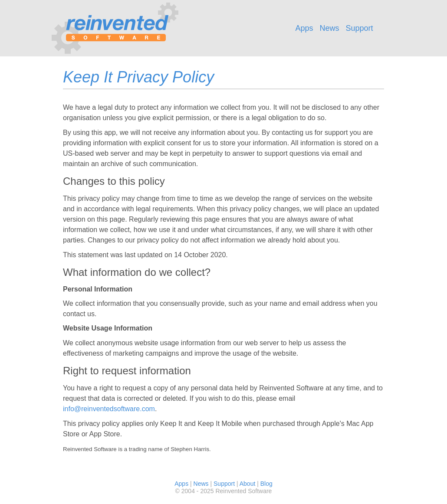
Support (360, 28)
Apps (304, 28)
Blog (266, 484)
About (248, 484)
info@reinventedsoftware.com (109, 409)
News (329, 28)
